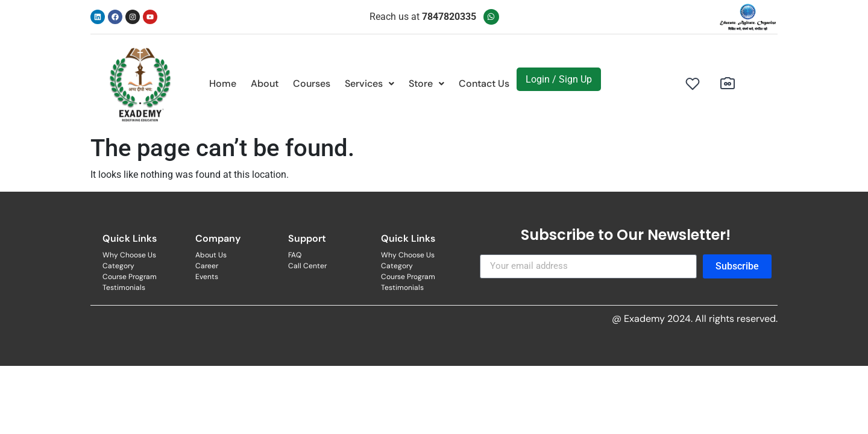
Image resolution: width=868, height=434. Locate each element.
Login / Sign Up (559, 79)
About (265, 83)
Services (370, 83)
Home (223, 83)
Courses (312, 83)
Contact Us (484, 83)
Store (426, 83)
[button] (370, 84)
